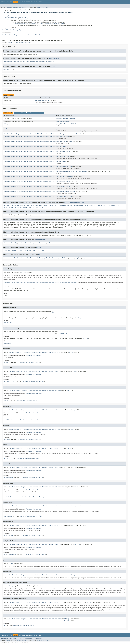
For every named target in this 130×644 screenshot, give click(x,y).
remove (72, 258)
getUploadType (8, 207)
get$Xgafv (7, 205)
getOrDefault (48, 258)
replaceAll (93, 258)
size (45, 243)
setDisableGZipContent (23, 207)
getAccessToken (36, 205)
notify (21, 250)
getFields (62, 205)
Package (10, 2)
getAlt (45, 205)
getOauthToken (79, 205)
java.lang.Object (7, 16)
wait (35, 250)
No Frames (28, 5)
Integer (6, 124)
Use (20, 2)
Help (40, 2)
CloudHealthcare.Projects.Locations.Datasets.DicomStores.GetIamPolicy (30, 134)
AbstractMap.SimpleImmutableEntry (39, 62)
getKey (70, 205)
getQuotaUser (102, 205)
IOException (56, 313)
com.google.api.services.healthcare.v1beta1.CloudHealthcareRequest (37, 24)
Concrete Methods (36, 113)
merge (56, 258)
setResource (61, 186)
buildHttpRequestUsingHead (66, 118)
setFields (60, 156)
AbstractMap (54, 59)
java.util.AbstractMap (11, 17)
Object (25, 17)
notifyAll (28, 250)
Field (13, 7)
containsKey (13, 243)
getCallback (53, 205)
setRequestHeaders (39, 207)
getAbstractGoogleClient (21, 205)
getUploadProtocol (114, 205)
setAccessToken (62, 142)
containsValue (24, 243)
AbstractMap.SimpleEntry (12, 62)
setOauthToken (61, 166)
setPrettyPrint (62, 176)
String (21, 17)
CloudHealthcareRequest (16, 42)
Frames (22, 5)
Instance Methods (21, 113)
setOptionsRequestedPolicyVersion (69, 171)
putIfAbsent (64, 258)
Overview (3, 2)
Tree (24, 2)
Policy (62, 24)
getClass (14, 250)
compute (6, 258)
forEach (40, 258)
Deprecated (30, 2)
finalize (7, 250)
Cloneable (5, 30)
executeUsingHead (63, 121)
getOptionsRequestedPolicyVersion (69, 124)
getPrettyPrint (90, 205)
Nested (9, 7)
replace (78, 258)
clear (5, 243)
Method (24, 7)
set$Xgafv (60, 137)
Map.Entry (7, 69)
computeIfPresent (29, 258)
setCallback (61, 152)
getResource (61, 129)
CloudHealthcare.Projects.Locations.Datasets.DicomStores (23, 35)
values (50, 243)
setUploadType (61, 196)
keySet (39, 243)
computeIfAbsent (16, 258)
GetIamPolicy (39, 101)
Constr (18, 7)
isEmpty (33, 243)
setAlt (59, 147)
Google (16, 642)
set (58, 134)
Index (36, 2)
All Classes (39, 5)
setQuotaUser (61, 181)
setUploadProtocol (63, 191)
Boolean (71, 176)
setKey (59, 161)
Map (11, 30)
